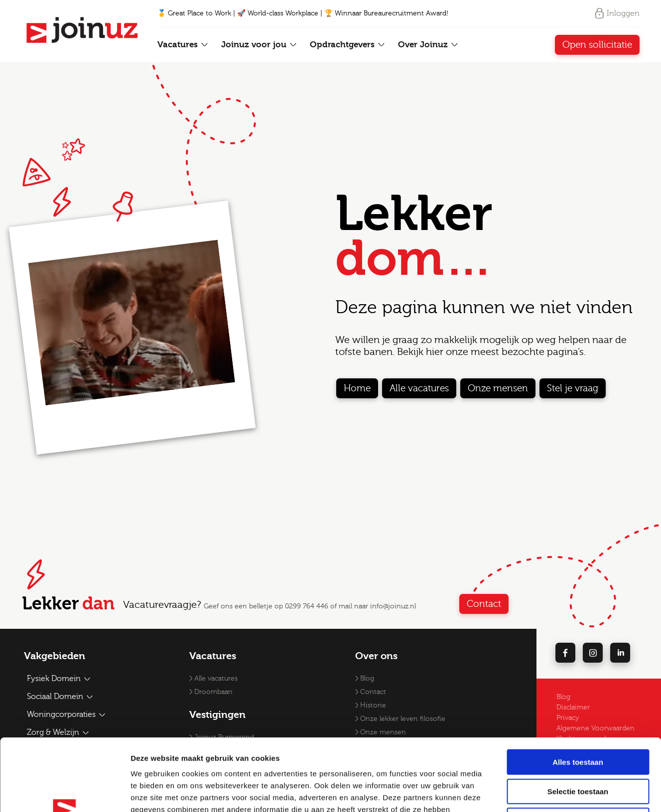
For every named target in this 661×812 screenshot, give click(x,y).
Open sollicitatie (597, 45)
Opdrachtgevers (348, 45)
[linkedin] (620, 653)
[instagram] (593, 653)
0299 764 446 (307, 606)
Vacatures (183, 45)
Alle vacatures (419, 388)
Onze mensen (498, 388)
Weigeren (578, 749)
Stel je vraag (573, 388)
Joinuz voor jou (259, 45)
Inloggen (617, 13)
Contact (484, 604)
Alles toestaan (578, 690)
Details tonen (538, 792)
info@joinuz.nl (393, 606)
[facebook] (565, 653)
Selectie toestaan (578, 720)
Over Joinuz (428, 45)
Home (357, 388)
